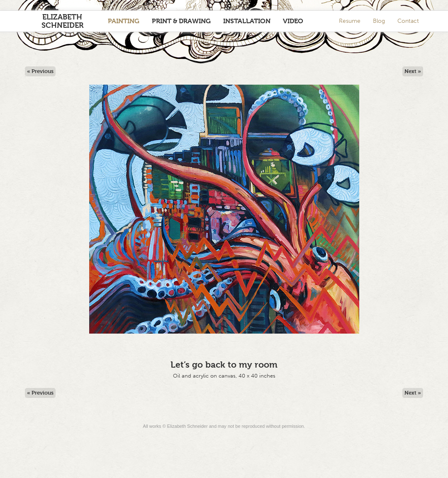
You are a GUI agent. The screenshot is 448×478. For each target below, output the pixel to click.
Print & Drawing (181, 21)
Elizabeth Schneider (62, 21)
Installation (247, 21)
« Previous (40, 71)
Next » (413, 71)
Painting (124, 21)
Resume (350, 21)
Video (293, 21)
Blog (379, 21)
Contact (408, 21)
